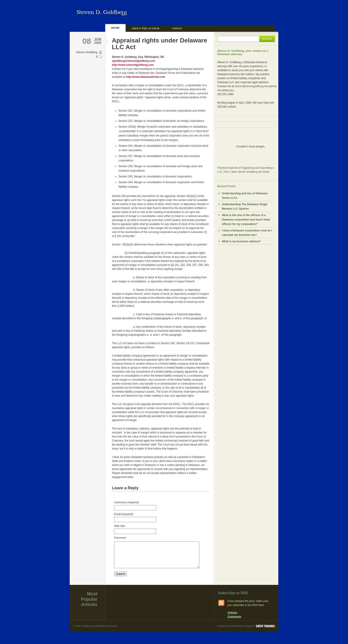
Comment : (121, 538)
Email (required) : (135, 517)
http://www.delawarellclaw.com (146, 77)
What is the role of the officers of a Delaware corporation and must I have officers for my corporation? (246, 220)
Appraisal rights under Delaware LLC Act (159, 44)
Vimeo (266, 172)
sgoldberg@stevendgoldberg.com (133, 61)
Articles (232, 618)
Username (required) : (135, 506)
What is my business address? (241, 241)
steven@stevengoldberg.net (251, 86)
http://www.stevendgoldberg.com (133, 65)
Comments (234, 622)
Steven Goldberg (87, 52)
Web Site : (135, 529)
